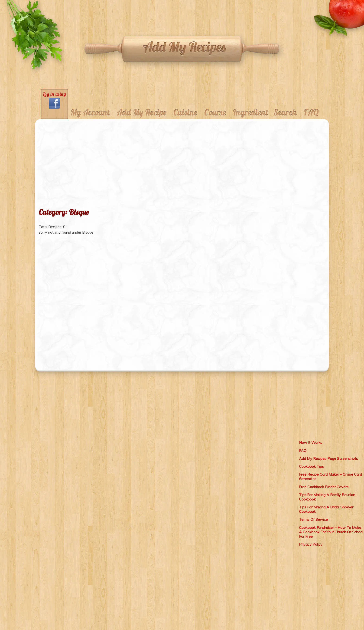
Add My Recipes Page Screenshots (328, 458)
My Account (90, 113)
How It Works (311, 442)
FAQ (311, 113)
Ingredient (250, 113)
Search (285, 113)
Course (215, 113)
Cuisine (185, 113)
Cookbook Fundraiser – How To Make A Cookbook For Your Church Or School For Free (331, 532)
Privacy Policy (311, 544)
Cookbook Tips (311, 466)
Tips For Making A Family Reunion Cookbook (327, 497)
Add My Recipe (141, 113)
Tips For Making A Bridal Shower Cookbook (326, 509)
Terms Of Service (313, 519)
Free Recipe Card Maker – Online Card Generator (330, 476)
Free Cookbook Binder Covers (324, 487)
